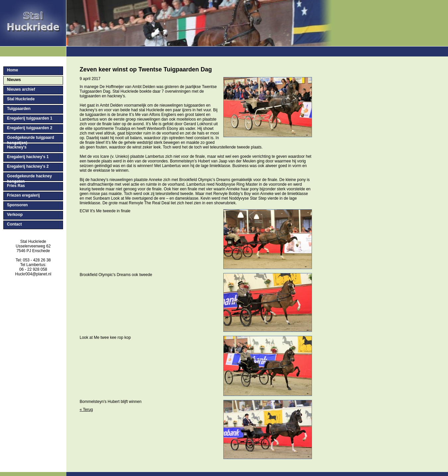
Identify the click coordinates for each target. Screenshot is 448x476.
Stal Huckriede (21, 99)
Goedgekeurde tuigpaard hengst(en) (31, 139)
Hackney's (17, 147)
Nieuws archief (21, 89)
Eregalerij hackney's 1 (28, 157)
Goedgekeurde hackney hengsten (29, 177)
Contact (14, 224)
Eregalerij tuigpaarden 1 (30, 118)
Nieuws (14, 80)
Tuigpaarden (19, 109)
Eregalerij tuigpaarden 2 (30, 128)
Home (12, 70)
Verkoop (15, 215)
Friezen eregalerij (23, 195)
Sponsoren (17, 205)
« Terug (86, 410)
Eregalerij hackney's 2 (28, 166)
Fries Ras (16, 186)
